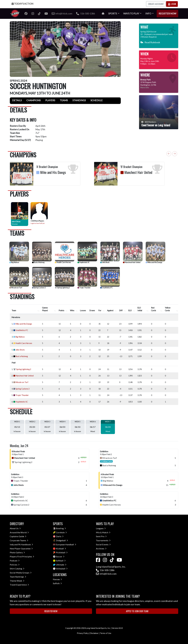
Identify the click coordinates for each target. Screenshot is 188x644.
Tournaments (103, 540)
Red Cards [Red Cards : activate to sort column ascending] (154, 309)
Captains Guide (18, 536)
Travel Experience (19, 585)
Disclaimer (94, 633)
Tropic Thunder (84, 288)
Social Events (103, 544)
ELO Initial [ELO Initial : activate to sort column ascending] (140, 309)
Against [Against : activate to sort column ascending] (110, 310)
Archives (101, 548)
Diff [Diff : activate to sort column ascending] (121, 310)
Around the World (19, 532)
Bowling (61, 528)
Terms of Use (106, 633)
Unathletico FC (106, 288)
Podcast (15, 561)
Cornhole (61, 532)
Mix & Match (103, 532)
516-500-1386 (86, 13)
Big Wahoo (14, 262)
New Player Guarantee (21, 548)
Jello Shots (105, 262)
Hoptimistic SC (84, 262)
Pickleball (62, 552)
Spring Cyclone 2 (39, 288)
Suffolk (57, 583)
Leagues (101, 528)
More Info (145, 88)
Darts (60, 536)
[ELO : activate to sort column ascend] (131, 309)
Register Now (167, 13)
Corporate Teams (19, 540)
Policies (15, 565)
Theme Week (17, 581)
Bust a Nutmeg (38, 262)
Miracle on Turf (16, 288)
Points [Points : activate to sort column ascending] (61, 310)
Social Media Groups (21, 573)
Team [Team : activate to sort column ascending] (14, 310)
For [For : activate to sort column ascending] (100, 310)
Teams (64, 100)
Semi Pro (101, 536)
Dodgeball (62, 540)
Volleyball (62, 569)
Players (50, 100)
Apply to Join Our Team (137, 611)
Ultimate (61, 565)
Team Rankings (18, 577)
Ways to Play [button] (131, 13)
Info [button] (148, 13)
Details (17, 100)
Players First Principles (22, 556)
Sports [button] (113, 13)
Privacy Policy (83, 633)
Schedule (97, 100)
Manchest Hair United (132, 262)
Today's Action (22, 4)
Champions (33, 100)
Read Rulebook (150, 42)
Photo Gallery (17, 552)
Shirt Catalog (17, 569)
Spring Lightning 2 (62, 288)
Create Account (156, 4)
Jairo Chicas (16, 222)
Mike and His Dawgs (154, 262)
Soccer (60, 556)
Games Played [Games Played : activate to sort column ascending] (45, 309)
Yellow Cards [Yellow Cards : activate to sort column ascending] (168, 309)
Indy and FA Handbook (21, 544)
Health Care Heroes (63, 262)
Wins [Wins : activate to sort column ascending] (72, 310)
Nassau (57, 579)
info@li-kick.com (106, 574)
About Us (15, 528)
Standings (79, 100)
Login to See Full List (38, 223)
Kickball (61, 548)
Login (172, 4)
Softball (61, 561)
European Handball (66, 544)
